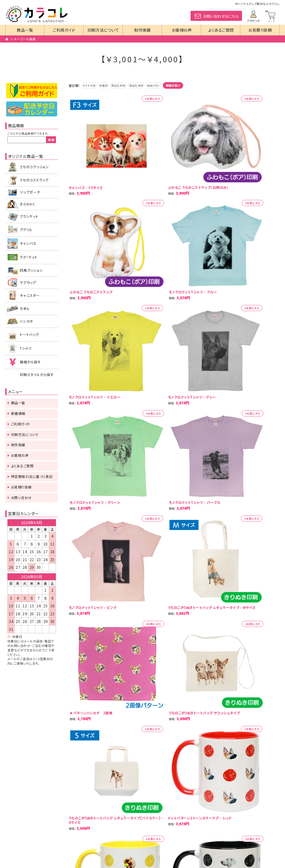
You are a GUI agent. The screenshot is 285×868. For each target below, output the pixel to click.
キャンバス (28, 243)
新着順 (110, 85)
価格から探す (30, 362)
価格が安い (173, 85)
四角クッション (31, 270)
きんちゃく (27, 204)
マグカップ (28, 282)
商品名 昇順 (129, 85)
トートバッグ (29, 334)
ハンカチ (27, 321)
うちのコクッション (34, 167)
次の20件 (97, 434)
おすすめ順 (91, 85)
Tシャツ (26, 348)
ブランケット (29, 216)
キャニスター (30, 295)
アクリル (26, 230)
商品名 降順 (151, 85)
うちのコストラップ (34, 180)
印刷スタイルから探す (37, 375)
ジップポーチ (30, 192)
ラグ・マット (29, 257)
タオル (25, 309)
